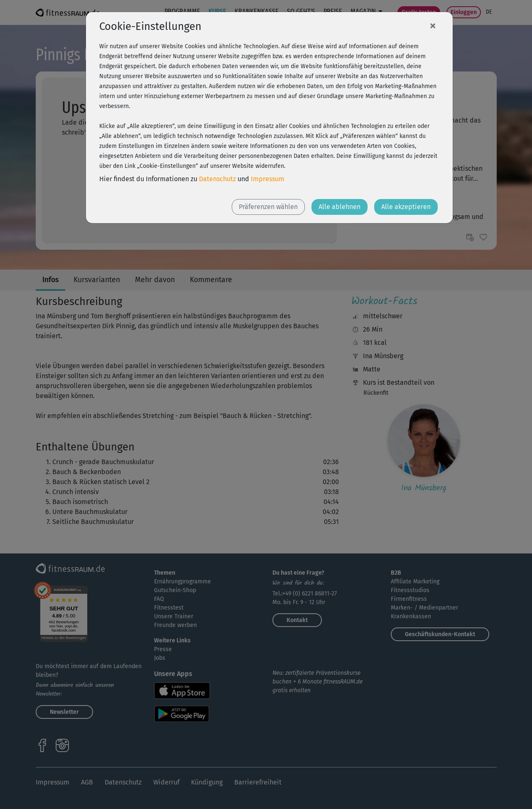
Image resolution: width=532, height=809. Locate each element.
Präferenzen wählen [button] (268, 207)
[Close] (433, 25)
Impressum (268, 179)
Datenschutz (217, 179)
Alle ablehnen (340, 207)
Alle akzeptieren (406, 207)
